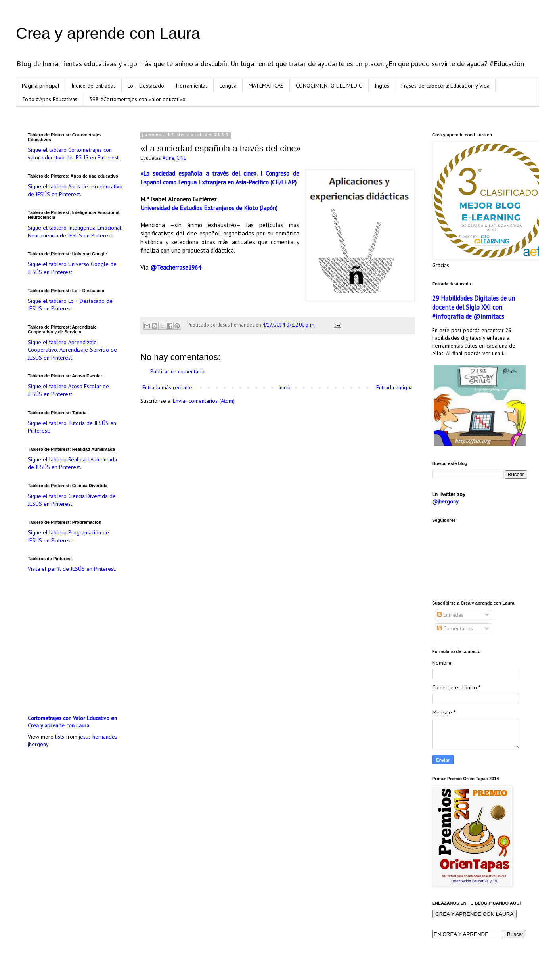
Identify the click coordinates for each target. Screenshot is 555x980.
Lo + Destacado (146, 86)
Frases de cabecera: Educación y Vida (445, 86)
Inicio (284, 387)
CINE (181, 158)
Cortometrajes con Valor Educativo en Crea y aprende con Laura (72, 722)
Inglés (382, 86)
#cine (168, 158)
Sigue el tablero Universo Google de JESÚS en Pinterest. (72, 268)
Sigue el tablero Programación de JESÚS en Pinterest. (68, 536)
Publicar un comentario (177, 371)
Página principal (41, 86)
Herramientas (192, 86)
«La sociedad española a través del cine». (199, 173)
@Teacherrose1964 (176, 267)
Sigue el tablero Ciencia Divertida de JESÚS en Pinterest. (72, 500)
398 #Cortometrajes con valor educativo (137, 99)
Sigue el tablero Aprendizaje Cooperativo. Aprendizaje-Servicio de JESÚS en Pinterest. (72, 350)
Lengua (228, 86)
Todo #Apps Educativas (50, 99)
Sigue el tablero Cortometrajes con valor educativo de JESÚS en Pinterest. (74, 154)
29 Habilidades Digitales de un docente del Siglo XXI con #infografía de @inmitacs (474, 307)
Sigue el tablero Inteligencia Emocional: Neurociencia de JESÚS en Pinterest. (75, 232)
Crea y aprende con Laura (108, 33)
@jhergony (445, 501)
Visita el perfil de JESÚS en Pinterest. (72, 569)
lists (60, 737)
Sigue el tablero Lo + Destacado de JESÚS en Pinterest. (70, 305)
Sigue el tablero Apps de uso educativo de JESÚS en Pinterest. (75, 190)
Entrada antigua (394, 387)
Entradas (450, 615)
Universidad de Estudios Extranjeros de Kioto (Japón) (209, 208)
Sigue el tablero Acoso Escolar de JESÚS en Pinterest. (68, 390)
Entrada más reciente (167, 387)
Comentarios (455, 628)
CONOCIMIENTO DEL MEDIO (329, 86)
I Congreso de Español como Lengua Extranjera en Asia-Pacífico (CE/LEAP (220, 178)
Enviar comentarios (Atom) (204, 401)
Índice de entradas (94, 86)
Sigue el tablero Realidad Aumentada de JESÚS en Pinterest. (72, 463)
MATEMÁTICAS (266, 86)
